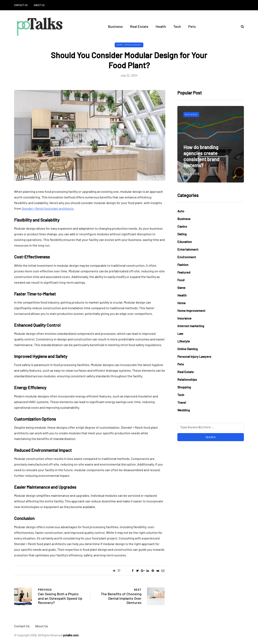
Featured (184, 272)
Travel (182, 402)
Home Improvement (129, 45)
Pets (192, 26)
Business (115, 26)
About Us (39, 5)
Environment (187, 257)
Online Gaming (188, 349)
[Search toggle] (241, 26)
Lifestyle (184, 341)
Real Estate (139, 26)
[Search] (211, 427)
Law (180, 333)
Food (181, 280)
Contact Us (21, 5)
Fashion (183, 265)
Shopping (184, 387)
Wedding (184, 410)
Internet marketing (191, 326)
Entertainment (188, 249)
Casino (182, 226)
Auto (181, 211)
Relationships (187, 379)
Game (181, 288)
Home (182, 303)
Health (161, 26)
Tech (177, 26)
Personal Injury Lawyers (194, 356)
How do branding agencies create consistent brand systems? (201, 156)
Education (185, 242)
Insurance (184, 318)
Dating (182, 234)
